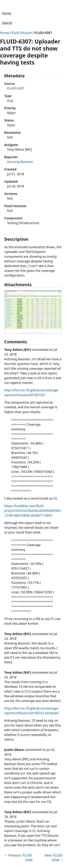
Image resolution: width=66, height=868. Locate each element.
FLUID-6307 (43, 33)
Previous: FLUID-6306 (18, 858)
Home (7, 13)
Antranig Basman (20, 162)
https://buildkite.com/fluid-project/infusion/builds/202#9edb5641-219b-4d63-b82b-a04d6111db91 (33, 511)
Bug (10, 101)
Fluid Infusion (22, 33)
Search (7, 23)
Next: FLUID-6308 (54, 858)
